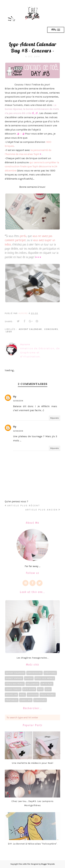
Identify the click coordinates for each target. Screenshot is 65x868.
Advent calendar (30, 329)
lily (15, 397)
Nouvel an (11, 695)
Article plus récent (24, 506)
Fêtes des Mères (45, 678)
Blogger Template (48, 864)
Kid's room (29, 689)
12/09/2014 (18, 401)
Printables (12, 700)
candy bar (26, 700)
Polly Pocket (48, 695)
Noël (22, 695)
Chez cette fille (24, 864)
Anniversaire (34, 673)
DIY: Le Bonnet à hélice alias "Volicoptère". (33, 844)
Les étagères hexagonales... (33, 658)
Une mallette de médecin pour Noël (33, 763)
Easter (29, 678)
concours (51, 329)
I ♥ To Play (47, 684)
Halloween (32, 684)
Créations (50, 673)
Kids (40, 689)
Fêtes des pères (15, 684)
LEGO (9, 332)
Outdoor (33, 695)
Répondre (55, 418)
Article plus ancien (42, 510)
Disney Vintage (14, 678)
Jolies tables (13, 689)
